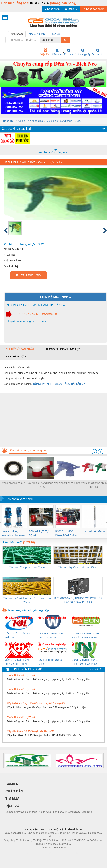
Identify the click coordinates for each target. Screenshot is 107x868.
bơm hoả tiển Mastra (94, 531)
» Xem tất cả (95, 669)
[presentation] (94, 452)
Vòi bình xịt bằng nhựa (67, 483)
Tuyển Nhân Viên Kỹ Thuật (21, 675)
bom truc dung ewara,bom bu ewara (14, 533)
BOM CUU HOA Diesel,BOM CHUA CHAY (66, 534)
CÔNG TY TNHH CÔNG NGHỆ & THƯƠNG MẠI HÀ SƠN (86, 636)
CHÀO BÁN (14, 791)
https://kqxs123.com (71, 853)
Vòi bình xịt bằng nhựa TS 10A (40, 485)
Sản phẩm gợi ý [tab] (16, 357)
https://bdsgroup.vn (49, 853)
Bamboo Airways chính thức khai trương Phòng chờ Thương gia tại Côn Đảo (49, 812)
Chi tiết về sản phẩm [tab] (20, 349)
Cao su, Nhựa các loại (31, 121)
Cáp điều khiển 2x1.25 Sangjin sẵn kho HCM (31, 731)
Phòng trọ (30, 853)
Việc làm (45, 52)
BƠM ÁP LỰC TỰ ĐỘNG (39, 533)
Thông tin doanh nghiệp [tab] (63, 349)
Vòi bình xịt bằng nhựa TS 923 (64, 121)
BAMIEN (12, 784)
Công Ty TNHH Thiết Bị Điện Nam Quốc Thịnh (85, 662)
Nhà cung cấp (83, 52)
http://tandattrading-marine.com (27, 321)
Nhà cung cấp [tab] (37, 34)
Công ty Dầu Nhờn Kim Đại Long (18, 635)
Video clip (98, 52)
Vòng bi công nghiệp (14, 483)
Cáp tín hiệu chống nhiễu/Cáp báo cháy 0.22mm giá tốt (36, 703)
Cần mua (57, 52)
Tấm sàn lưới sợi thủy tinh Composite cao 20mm (27, 600)
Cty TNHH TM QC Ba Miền (50, 662)
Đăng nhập (52, 9)
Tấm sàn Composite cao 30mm (27, 567)
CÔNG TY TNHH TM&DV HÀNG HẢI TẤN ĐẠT (37, 305)
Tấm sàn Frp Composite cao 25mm (78, 567)
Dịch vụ (69, 52)
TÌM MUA (12, 799)
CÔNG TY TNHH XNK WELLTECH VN (51, 635)
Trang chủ (9, 121)
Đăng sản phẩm (94, 9)
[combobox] (60, 40)
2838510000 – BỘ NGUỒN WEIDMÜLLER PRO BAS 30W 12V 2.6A (78, 600)
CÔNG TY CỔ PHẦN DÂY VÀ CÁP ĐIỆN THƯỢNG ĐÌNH (17, 662)
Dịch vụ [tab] (55, 34)
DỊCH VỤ (12, 806)
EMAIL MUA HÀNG (28, 275)
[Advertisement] (53, 419)
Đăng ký (71, 9)
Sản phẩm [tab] (17, 34)
